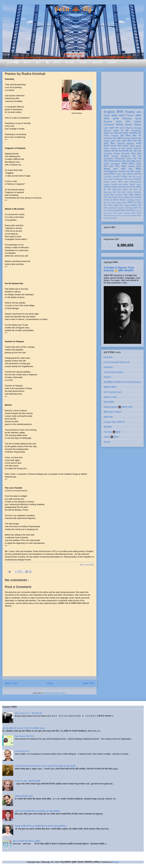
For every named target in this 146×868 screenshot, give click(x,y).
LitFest (130, 192)
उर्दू (128, 171)
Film (121, 205)
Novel (129, 159)
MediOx (107, 377)
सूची (122, 136)
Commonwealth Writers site (117, 362)
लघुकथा (107, 133)
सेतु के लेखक (109, 402)
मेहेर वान (137, 156)
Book (138, 119)
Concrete (108, 177)
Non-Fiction (123, 185)
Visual (121, 197)
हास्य (124, 192)
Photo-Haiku (118, 213)
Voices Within (133, 125)
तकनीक (117, 210)
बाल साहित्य (117, 138)
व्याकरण (110, 205)
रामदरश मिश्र (109, 195)
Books (27, 62)
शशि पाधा (129, 151)
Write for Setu (110, 397)
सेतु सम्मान (133, 190)
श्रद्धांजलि (138, 179)
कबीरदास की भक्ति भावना (24, 796)
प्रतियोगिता (108, 187)
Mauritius (108, 192)
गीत (113, 151)
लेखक (107, 119)
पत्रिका (139, 213)
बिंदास (113, 143)
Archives (112, 62)
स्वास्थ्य (115, 197)
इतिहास (125, 177)
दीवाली (123, 210)
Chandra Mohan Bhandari (117, 154)
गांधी (125, 179)
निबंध (120, 146)
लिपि (140, 205)
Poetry (130, 112)
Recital (111, 210)
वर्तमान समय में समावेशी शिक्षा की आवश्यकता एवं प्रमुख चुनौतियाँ (37, 811)
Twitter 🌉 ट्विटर (111, 437)
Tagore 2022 (121, 174)
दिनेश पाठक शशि (134, 141)
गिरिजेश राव (132, 203)
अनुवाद (126, 133)
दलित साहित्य (129, 195)
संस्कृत (124, 166)
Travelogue (118, 179)
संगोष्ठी (115, 218)
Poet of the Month (124, 215)
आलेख (114, 115)
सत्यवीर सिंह (137, 174)
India (119, 122)
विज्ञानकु (107, 169)
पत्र (135, 159)
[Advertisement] (122, 88)
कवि (127, 131)
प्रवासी (124, 164)
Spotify (107, 442)
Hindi (107, 115)
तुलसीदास (134, 205)
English (109, 112)
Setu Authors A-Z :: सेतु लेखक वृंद (28, 713)
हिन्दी (120, 112)
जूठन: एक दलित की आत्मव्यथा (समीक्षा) (27, 841)
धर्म (111, 200)
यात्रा (132, 171)
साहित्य (131, 164)
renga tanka (122, 203)
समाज (106, 208)
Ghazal (134, 138)
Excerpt (126, 138)
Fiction (130, 115)
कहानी (122, 115)
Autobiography (111, 171)
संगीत (105, 215)
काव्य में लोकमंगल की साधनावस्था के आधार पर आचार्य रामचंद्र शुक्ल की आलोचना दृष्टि (45, 766)
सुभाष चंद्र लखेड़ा (129, 161)
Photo (114, 182)
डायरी (135, 208)
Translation (136, 131)
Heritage (131, 200)
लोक (105, 197)
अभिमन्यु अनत (129, 197)
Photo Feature (111, 136)
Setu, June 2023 (87, 565)
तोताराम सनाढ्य (136, 215)
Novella (122, 171)
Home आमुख (13, 62)
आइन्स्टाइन (122, 187)
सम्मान (115, 169)
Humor (138, 200)
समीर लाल (137, 151)
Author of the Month (122, 148)
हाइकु (116, 205)
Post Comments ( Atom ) (56, 693)
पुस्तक (116, 119)
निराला (125, 190)
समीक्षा (138, 115)
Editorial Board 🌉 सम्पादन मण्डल (118, 407)
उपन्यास (106, 200)
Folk (106, 210)
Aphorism (113, 208)
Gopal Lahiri (110, 141)
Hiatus (57, 62)
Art (112, 133)
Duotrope (108, 357)
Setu (38, 62)
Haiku (138, 164)
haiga (126, 205)
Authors (70, 62)
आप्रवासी (138, 197)
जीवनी (111, 161)
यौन (105, 205)
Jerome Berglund (120, 156)
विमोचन (116, 200)
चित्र (106, 161)
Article (138, 122)
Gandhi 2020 (135, 166)
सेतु (47, 62)
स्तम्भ (128, 122)
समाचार (126, 146)
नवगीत (139, 203)
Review (108, 122)
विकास (132, 210)
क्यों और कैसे (131, 187)
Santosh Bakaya (126, 143)
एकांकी (133, 213)
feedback (127, 213)
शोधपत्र (119, 125)
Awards (83, 62)
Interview (108, 138)
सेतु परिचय (108, 427)
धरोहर (106, 143)
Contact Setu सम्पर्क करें (114, 422)
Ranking (129, 208)
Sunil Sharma (126, 128)
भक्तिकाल (138, 195)
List (106, 128)
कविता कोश (108, 417)
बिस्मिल (138, 169)
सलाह (109, 197)
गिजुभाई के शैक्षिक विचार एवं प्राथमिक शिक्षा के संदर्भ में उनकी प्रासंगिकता (40, 826)
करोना (123, 169)
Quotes (121, 208)
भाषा (140, 159)
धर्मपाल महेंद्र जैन (133, 136)
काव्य (139, 112)
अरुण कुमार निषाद (112, 166)
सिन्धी (120, 182)
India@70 (117, 177)
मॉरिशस (139, 187)
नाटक (119, 192)
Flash (132, 146)
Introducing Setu (22, 751)
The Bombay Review (114, 372)
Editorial (127, 119)
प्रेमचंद (130, 174)
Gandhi (114, 185)
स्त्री (126, 182)
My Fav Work (110, 203)
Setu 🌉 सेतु (73, 9)
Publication (117, 190)
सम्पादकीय (133, 133)
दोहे (114, 192)
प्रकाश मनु (118, 131)
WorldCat (108, 367)
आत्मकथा (117, 161)
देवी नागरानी (120, 151)
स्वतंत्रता (123, 200)
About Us (97, 62)
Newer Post (11, 683)
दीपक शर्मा (118, 133)
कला (130, 177)
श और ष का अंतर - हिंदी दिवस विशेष (27, 781)
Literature (119, 195)
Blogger (115, 862)
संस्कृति (115, 187)
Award (106, 182)
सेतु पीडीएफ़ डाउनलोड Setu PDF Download (122, 382)
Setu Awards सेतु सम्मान (24, 736)
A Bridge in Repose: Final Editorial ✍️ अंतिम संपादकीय (119, 269)
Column (130, 179)
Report (132, 185)
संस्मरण (113, 146)
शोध (140, 138)
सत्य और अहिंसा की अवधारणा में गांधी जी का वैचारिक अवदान (23, 728)
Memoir (138, 148)
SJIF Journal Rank (112, 392)
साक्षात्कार (107, 151)
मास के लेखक (108, 218)
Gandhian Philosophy (114, 159)
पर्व (140, 190)
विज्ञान (113, 174)
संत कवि (107, 190)
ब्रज (140, 208)
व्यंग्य (139, 133)
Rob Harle (122, 141)
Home (50, 683)
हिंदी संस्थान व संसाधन (112, 412)
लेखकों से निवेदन (110, 387)
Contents (109, 125)
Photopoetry (112, 215)
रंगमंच (128, 210)
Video (139, 185)
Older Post (88, 683)
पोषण (131, 169)
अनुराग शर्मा (114, 128)
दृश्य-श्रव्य (138, 192)
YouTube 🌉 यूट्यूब (112, 432)
